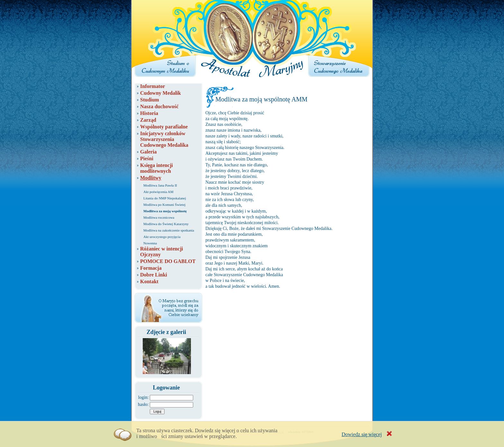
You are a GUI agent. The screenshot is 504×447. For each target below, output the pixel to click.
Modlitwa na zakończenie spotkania (169, 230)
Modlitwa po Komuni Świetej (164, 205)
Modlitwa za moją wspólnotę (165, 211)
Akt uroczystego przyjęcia (162, 237)
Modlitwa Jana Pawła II (160, 185)
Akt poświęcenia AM (158, 192)
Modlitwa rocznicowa (159, 217)
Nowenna (150, 243)
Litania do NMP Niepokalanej (165, 198)
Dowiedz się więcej (362, 434)
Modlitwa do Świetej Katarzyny (166, 224)
